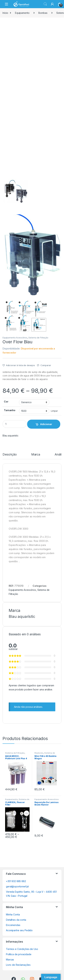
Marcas (10, 960)
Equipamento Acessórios (15, 338)
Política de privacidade (19, 954)
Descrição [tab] (10, 455)
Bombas (43, 13)
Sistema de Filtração (38, 338)
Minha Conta (13, 914)
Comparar (46, 365)
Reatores (39, 753)
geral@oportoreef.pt (17, 886)
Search (45, 4)
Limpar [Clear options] (54, 411)
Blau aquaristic (10, 436)
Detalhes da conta (16, 920)
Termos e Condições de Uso (22, 949)
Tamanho (10, 410)
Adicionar (46, 424)
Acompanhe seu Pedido (19, 930)
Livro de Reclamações (18, 965)
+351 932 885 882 (16, 881)
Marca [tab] (36, 455)
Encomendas (13, 925)
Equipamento (22, 13)
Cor (6, 402)
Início (5, 13)
